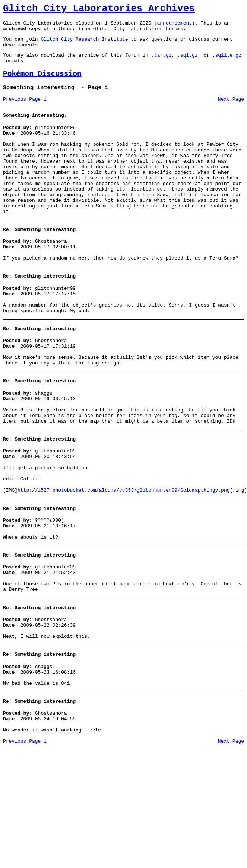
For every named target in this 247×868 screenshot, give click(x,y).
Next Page (231, 112)
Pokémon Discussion (42, 84)
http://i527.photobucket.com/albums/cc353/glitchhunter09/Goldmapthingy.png (123, 552)
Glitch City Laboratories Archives (99, 10)
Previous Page (22, 112)
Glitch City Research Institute (84, 44)
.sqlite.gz (227, 63)
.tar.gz (161, 63)
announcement (174, 26)
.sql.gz (188, 63)
